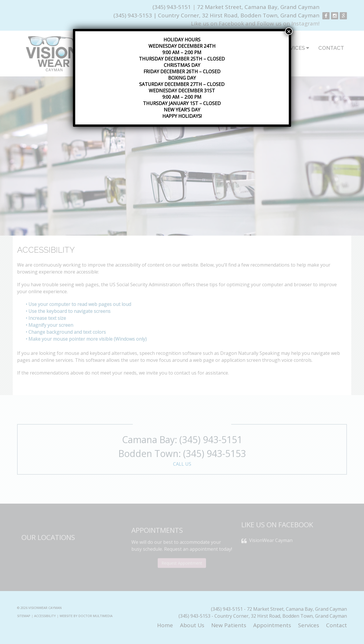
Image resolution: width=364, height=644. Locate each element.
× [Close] (289, 31)
